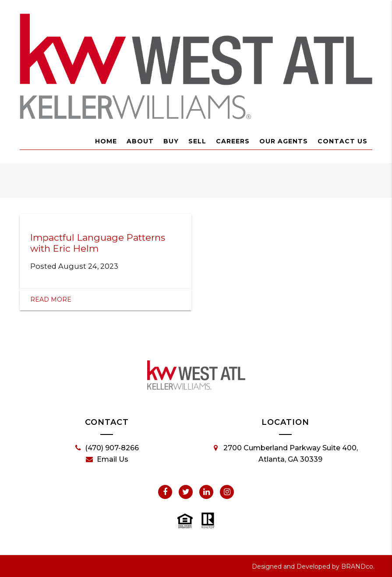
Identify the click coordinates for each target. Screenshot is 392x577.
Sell (197, 141)
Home (106, 141)
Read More (51, 299)
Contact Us (343, 141)
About (140, 141)
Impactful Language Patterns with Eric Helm (98, 243)
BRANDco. (358, 566)
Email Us (107, 459)
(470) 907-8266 (107, 448)
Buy (171, 141)
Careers (233, 141)
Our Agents (284, 141)
